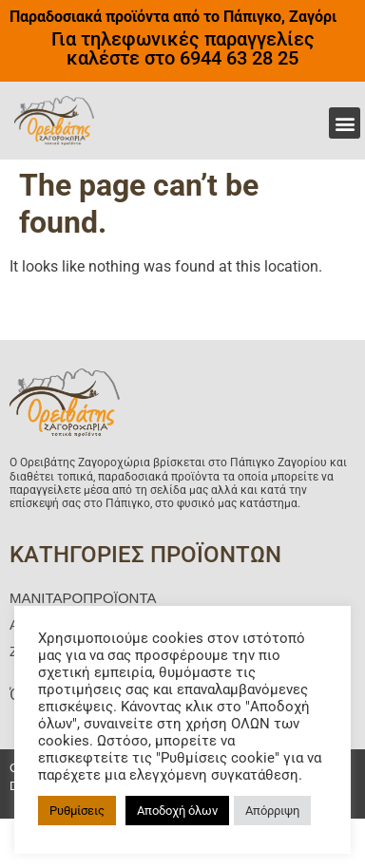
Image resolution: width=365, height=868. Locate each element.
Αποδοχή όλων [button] (177, 811)
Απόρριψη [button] (272, 811)
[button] (345, 123)
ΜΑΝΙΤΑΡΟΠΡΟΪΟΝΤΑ (83, 598)
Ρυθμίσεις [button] (77, 811)
